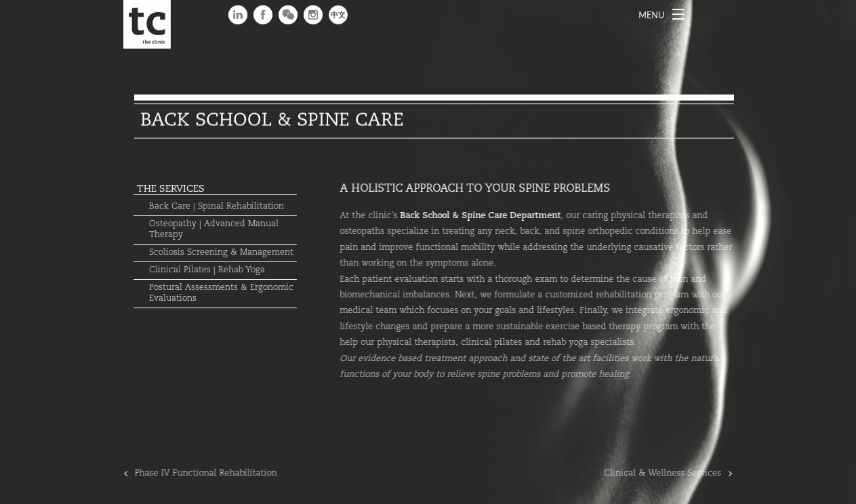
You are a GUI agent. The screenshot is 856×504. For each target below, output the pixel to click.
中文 (338, 15)
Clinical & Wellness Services (670, 473)
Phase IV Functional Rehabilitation (198, 473)
